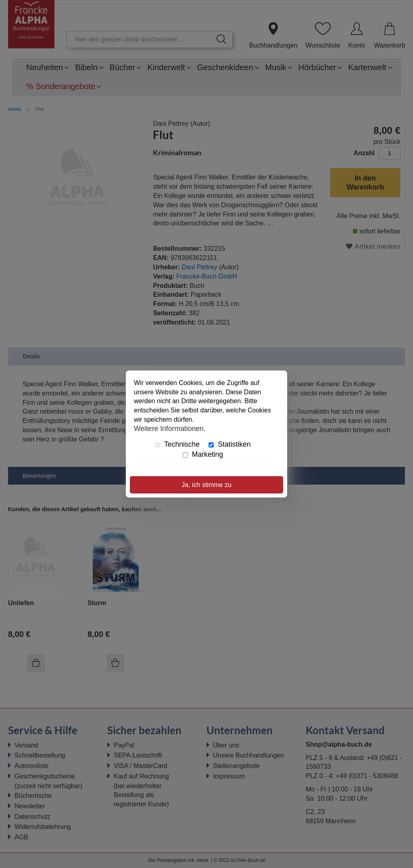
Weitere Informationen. (170, 429)
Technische (177, 444)
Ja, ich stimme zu (206, 485)
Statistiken (229, 444)
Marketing (203, 454)
